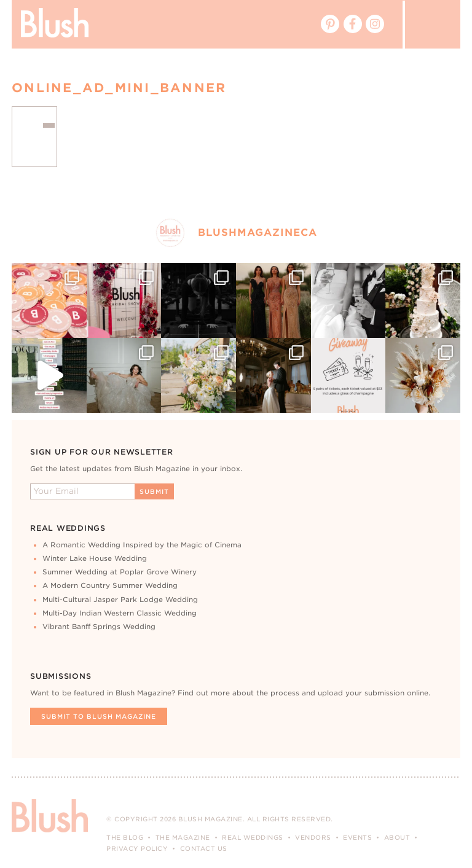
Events (357, 837)
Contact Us (204, 848)
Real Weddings (253, 837)
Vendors (313, 837)
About (397, 837)
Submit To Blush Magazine (99, 716)
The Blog (125, 837)
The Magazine (183, 837)
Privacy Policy (137, 848)
